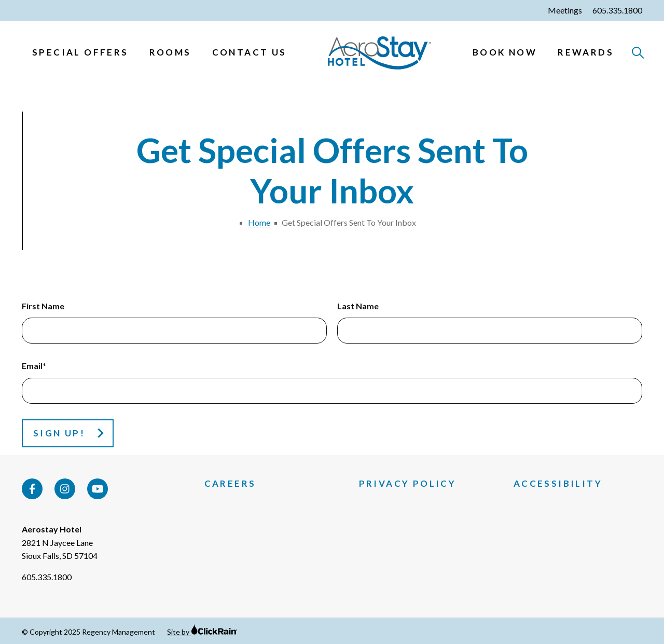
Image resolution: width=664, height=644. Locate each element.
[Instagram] (65, 489)
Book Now (505, 52)
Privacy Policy (408, 484)
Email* (34, 366)
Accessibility (558, 484)
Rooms (170, 52)
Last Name (358, 306)
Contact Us (250, 52)
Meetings (565, 10)
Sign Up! (59, 433)
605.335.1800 (617, 10)
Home (259, 222)
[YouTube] (98, 489)
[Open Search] (638, 53)
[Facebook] (32, 489)
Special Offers (80, 52)
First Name (43, 306)
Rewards (586, 52)
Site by (202, 632)
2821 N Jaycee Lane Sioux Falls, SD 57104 (60, 549)
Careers (230, 484)
